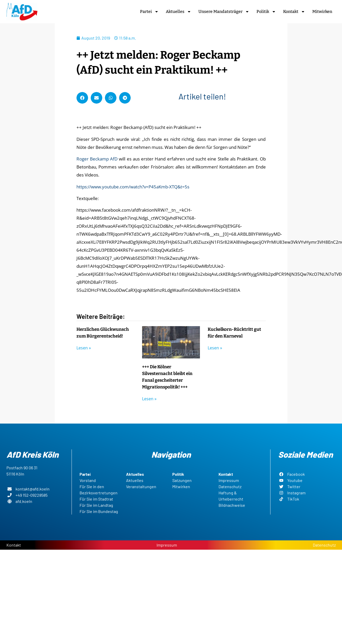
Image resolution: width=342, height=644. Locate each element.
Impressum (167, 545)
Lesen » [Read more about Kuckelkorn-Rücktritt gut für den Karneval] (215, 348)
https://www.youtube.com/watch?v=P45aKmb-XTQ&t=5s (133, 187)
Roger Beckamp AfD (97, 159)
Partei (149, 12)
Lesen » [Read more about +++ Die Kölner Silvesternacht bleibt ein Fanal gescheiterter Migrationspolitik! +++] (149, 399)
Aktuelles (178, 12)
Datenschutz (324, 545)
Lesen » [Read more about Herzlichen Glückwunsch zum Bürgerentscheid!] (84, 348)
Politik (266, 12)
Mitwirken (322, 12)
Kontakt (294, 12)
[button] (82, 98)
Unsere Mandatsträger (224, 12)
